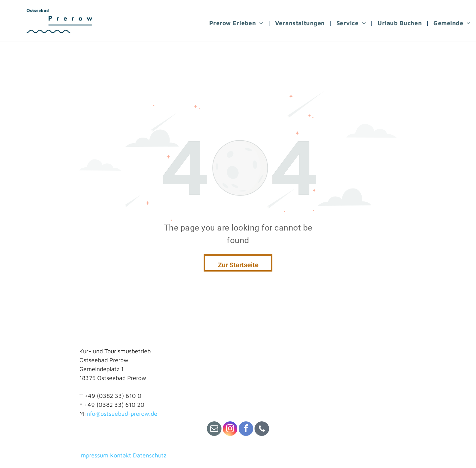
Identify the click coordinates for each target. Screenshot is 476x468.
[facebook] (246, 429)
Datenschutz (150, 455)
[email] (214, 429)
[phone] (262, 429)
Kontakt (121, 455)
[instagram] (230, 429)
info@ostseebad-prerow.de (121, 414)
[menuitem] (237, 23)
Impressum (94, 455)
